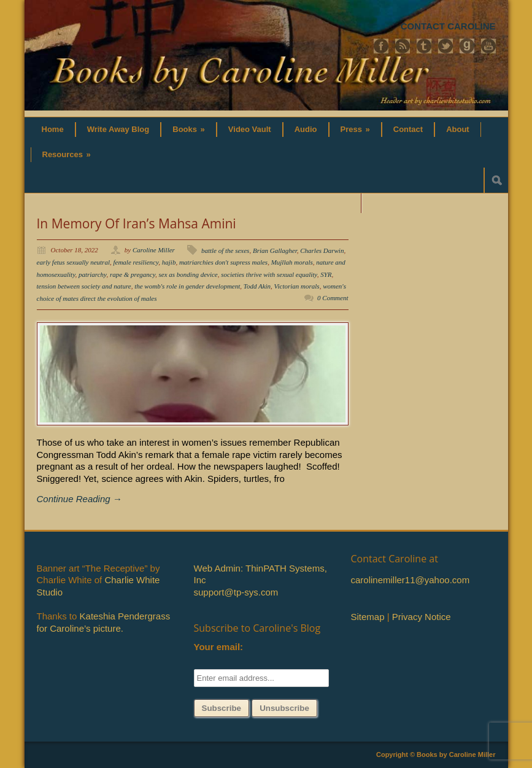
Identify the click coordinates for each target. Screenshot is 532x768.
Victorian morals (297, 286)
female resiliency (136, 262)
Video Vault (250, 129)
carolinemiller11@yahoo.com (411, 580)
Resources (67, 154)
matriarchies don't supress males (223, 262)
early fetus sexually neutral (73, 262)
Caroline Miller (154, 250)
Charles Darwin (322, 250)
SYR (326, 274)
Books (189, 129)
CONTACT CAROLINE (448, 26)
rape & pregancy (133, 274)
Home (53, 129)
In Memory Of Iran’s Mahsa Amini (137, 223)
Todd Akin (257, 286)
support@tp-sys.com (236, 592)
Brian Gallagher (275, 250)
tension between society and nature (84, 286)
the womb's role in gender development (187, 286)
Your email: (219, 647)
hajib (169, 262)
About (458, 129)
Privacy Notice (422, 617)
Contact (408, 129)
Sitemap (368, 617)
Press (355, 129)
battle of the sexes (226, 250)
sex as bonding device (188, 274)
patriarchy (92, 274)
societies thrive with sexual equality (269, 274)
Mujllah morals (292, 262)
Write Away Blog (118, 129)
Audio (306, 129)
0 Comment (333, 298)
